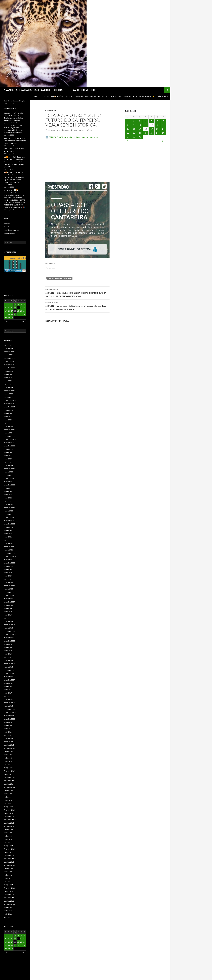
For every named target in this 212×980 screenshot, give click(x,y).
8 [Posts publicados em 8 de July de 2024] (128, 125)
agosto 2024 (8, 410)
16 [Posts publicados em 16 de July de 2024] (134, 129)
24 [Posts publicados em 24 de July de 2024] (140, 133)
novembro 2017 (10, 673)
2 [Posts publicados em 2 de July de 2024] (134, 121)
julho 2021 (8, 530)
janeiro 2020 (9, 589)
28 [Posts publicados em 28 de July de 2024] (163, 133)
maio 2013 (8, 839)
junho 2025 (8, 378)
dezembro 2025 (10, 358)
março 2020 (8, 582)
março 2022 (8, 504)
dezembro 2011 (10, 894)
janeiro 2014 (9, 813)
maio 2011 (8, 914)
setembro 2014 (9, 787)
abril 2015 (8, 764)
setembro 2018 (9, 641)
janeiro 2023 (9, 472)
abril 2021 (8, 540)
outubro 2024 (9, 404)
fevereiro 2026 (9, 352)
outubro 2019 (9, 599)
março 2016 (8, 738)
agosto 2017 (8, 683)
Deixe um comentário (82, 130)
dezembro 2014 (10, 777)
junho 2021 (8, 534)
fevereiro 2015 (9, 771)
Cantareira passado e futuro (60, 278)
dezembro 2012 (10, 855)
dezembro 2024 (10, 397)
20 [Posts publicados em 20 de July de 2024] (157, 129)
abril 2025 (8, 384)
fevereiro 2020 (9, 586)
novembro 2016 (10, 712)
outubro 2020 (9, 560)
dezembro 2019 (10, 592)
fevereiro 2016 (9, 742)
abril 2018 (8, 657)
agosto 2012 (8, 868)
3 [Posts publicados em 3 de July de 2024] (140, 121)
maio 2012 (8, 878)
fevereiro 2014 (9, 810)
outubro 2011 (9, 901)
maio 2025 (8, 381)
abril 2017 (8, 696)
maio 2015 (8, 761)
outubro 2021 (9, 521)
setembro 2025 (9, 368)
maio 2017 (8, 693)
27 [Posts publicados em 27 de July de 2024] (157, 133)
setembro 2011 (9, 904)
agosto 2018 (8, 644)
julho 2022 (8, 491)
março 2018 (8, 660)
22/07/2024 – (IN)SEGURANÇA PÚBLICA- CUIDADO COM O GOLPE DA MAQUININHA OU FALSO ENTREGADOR (77, 293)
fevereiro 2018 (9, 664)
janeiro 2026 (9, 355)
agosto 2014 (8, 790)
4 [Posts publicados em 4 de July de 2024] (146, 121)
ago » (164, 141)
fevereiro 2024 (9, 430)
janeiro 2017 (9, 706)
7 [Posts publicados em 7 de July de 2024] (163, 121)
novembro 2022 (10, 478)
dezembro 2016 (10, 709)
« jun (128, 141)
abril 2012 (8, 881)
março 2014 (8, 807)
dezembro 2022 (10, 475)
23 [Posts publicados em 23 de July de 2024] (134, 133)
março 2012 (8, 885)
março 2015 (8, 768)
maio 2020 (8, 576)
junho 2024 (8, 417)
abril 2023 (8, 462)
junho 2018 (8, 651)
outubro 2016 (9, 716)
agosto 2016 (8, 722)
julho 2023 (8, 452)
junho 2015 (8, 758)
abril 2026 (8, 345)
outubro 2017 (9, 677)
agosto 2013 (8, 829)
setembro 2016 (9, 719)
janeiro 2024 (9, 433)
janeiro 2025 (9, 394)
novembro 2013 (10, 820)
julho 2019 (8, 608)
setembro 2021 (9, 524)
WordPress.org (9, 233)
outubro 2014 (9, 784)
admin (66, 130)
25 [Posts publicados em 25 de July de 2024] (146, 133)
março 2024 (8, 426)
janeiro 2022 (9, 511)
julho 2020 (8, 569)
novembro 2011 (10, 898)
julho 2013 (8, 833)
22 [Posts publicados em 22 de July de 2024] (128, 133)
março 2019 (8, 621)
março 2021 (8, 543)
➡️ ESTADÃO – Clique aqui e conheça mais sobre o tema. (72, 137)
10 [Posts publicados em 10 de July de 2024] (140, 125)
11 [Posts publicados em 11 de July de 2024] (146, 125)
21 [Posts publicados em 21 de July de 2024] (163, 129)
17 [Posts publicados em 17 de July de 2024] (140, 129)
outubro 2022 (9, 482)
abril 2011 (8, 917)
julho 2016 (8, 725)
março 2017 (8, 699)
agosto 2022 (8, 488)
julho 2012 (8, 872)
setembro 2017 (9, 680)
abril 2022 (8, 501)
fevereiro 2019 (9, 625)
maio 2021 (8, 537)
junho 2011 (8, 911)
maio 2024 (8, 420)
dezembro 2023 (10, 436)
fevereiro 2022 (9, 508)
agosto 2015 (8, 751)
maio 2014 (8, 800)
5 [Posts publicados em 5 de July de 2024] (152, 121)
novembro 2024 (10, 400)
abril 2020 (8, 579)
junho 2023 (8, 456)
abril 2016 (8, 735)
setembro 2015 (9, 748)
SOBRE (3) (37, 96)
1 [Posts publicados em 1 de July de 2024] (128, 121)
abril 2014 (8, 803)
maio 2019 (8, 615)
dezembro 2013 (10, 816)
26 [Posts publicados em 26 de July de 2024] (152, 133)
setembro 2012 (9, 865)
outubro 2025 (9, 365)
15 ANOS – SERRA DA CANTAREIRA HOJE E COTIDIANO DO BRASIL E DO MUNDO (50, 90)
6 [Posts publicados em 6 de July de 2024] (157, 121)
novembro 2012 (10, 859)
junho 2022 (8, 495)
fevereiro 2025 (9, 391)
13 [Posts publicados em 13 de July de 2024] (157, 125)
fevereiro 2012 (9, 888)
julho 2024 (8, 413)
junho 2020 (8, 573)
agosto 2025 (8, 371)
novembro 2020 (10, 556)
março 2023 (8, 465)
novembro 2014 (10, 781)
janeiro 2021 (9, 550)
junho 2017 (8, 690)
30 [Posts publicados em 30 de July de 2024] (134, 137)
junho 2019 (8, 612)
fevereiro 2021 (9, 547)
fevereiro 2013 (9, 849)
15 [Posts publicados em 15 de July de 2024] (128, 129)
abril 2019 (8, 618)
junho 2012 (8, 875)
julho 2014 (8, 794)
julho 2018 (8, 647)
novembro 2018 (10, 634)
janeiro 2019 (9, 628)
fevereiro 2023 (9, 469)
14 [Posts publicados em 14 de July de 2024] (163, 125)
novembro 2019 (10, 595)
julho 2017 (8, 686)
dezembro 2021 (10, 514)
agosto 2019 (8, 605)
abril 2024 (8, 423)
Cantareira (51, 110)
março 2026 (8, 348)
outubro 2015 (9, 745)
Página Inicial (163, 96)
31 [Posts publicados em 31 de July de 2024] (140, 137)
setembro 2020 (9, 563)
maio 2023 (8, 459)
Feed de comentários (11, 230)
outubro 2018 (9, 638)
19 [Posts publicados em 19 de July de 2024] (152, 129)
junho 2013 (8, 836)
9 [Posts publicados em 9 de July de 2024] (134, 125)
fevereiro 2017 (9, 703)
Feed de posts (9, 227)
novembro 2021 (10, 517)
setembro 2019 (9, 602)
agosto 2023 (8, 449)
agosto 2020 (8, 566)
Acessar (7, 224)
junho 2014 (8, 797)
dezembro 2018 (10, 631)
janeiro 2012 (9, 891)
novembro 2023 (10, 439)
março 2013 (8, 846)
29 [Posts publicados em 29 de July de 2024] (128, 137)
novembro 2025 (10, 361)
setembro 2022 (9, 485)
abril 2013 (8, 842)
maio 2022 (8, 498)
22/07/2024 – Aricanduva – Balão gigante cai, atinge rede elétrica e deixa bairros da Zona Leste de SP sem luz (77, 306)
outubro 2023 (9, 443)
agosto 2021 (8, 527)
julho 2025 (8, 374)
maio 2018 (8, 654)
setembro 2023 (9, 446)
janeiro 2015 (9, 774)
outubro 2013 (9, 823)
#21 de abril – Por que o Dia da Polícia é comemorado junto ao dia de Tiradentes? (15, 141)
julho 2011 (8, 907)
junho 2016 (8, 729)
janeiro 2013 (9, 852)
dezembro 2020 (10, 553)
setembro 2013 (9, 826)
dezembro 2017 (10, 670)
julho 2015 (8, 755)
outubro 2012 (9, 862)
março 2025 (8, 387)
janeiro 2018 (9, 667)
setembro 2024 (9, 407)
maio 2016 (8, 732)
